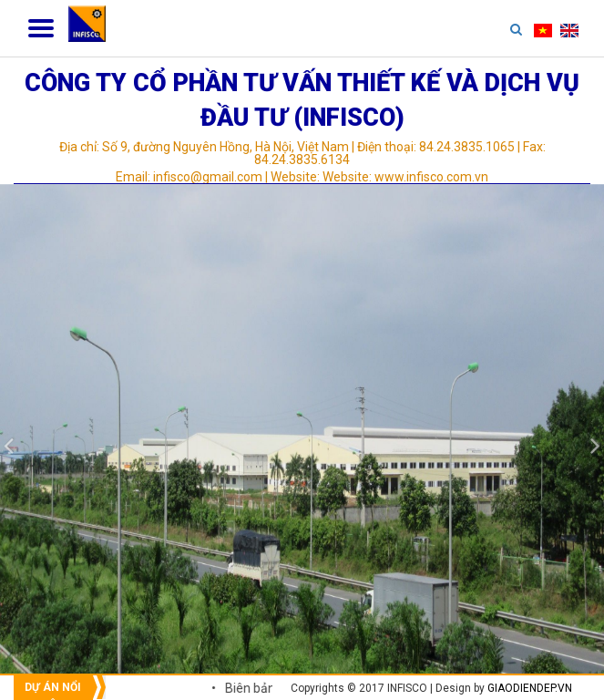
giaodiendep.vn (530, 688)
